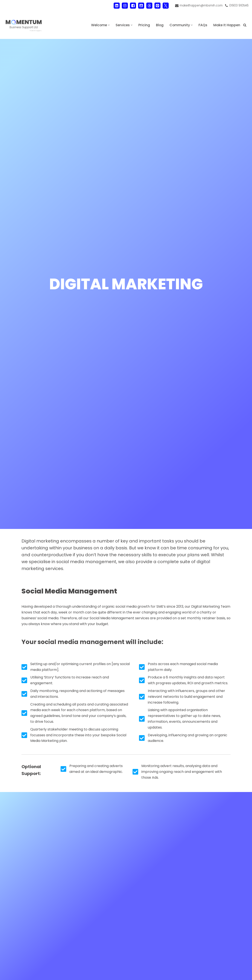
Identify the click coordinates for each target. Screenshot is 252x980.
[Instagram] (124, 6)
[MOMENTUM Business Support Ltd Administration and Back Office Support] (24, 25)
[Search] (245, 25)
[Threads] (149, 6)
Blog (159, 25)
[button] (108, 25)
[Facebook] (133, 6)
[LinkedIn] (116, 6)
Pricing (143, 25)
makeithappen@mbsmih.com (201, 5)
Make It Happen (227, 25)
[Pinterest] (157, 6)
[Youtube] (141, 6)
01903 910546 (239, 5)
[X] (165, 6)
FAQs (202, 25)
